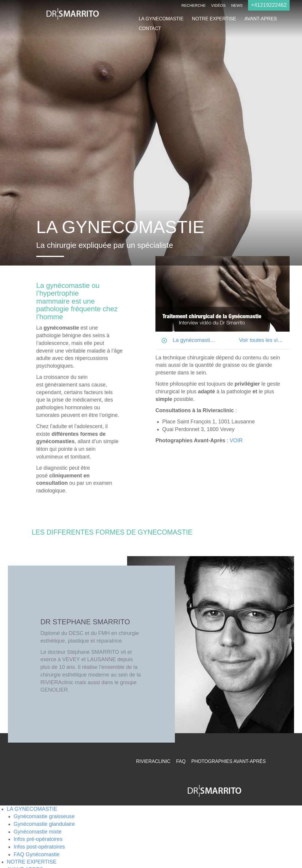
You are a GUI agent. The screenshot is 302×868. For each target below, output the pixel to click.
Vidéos (218, 5)
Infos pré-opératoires (38, 839)
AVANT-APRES (261, 19)
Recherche (193, 5)
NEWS (237, 5)
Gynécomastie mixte (38, 832)
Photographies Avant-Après (229, 761)
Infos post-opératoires (39, 847)
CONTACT (150, 28)
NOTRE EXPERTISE (214, 19)
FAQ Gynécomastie (37, 854)
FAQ (181, 761)
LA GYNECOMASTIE (161, 19)
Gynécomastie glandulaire (44, 824)
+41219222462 (269, 5)
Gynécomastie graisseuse (44, 816)
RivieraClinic (153, 761)
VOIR (236, 440)
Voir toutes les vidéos (264, 340)
